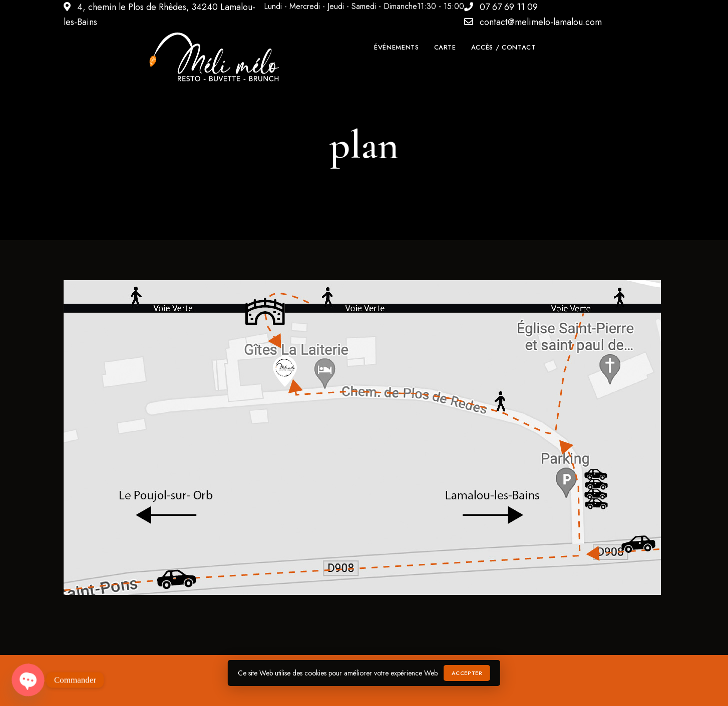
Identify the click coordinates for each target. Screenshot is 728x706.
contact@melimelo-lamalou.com (533, 22)
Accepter (467, 673)
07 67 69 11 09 (501, 7)
